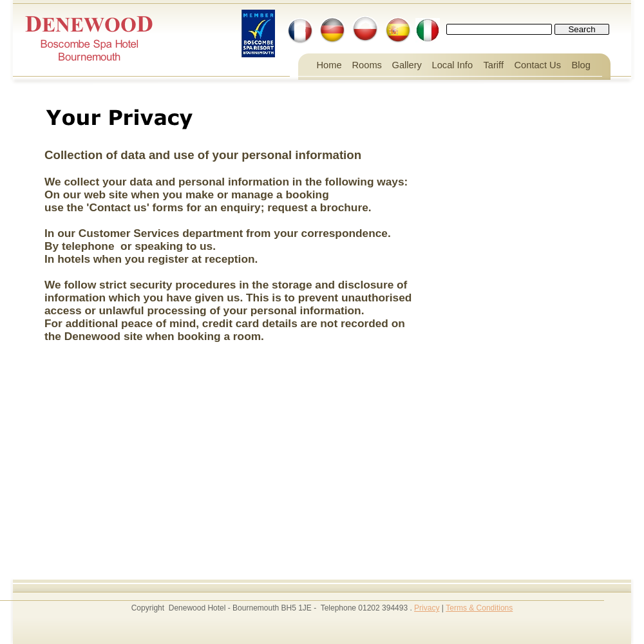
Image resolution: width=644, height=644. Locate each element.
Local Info (453, 65)
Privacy (427, 608)
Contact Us (538, 65)
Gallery (407, 65)
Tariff (494, 65)
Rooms (367, 65)
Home (329, 65)
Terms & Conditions (479, 608)
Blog (581, 65)
